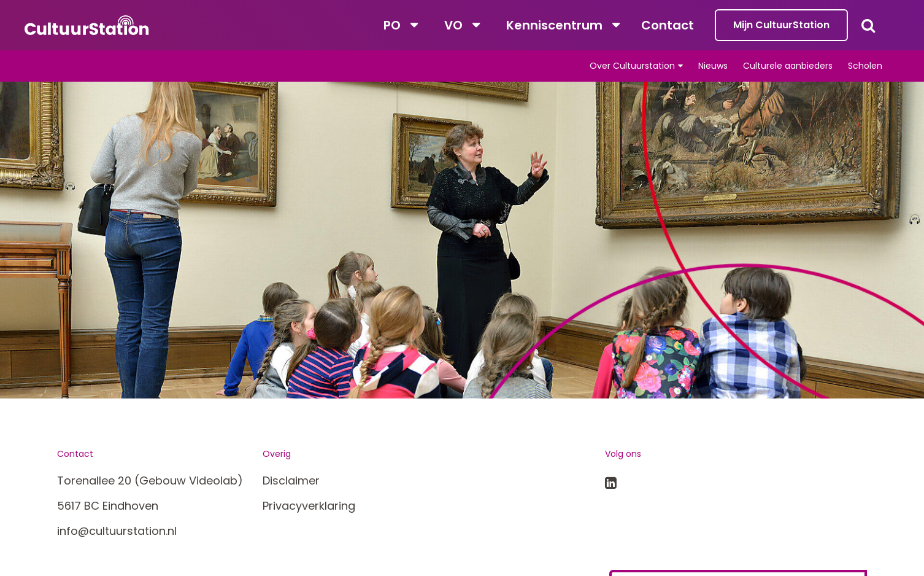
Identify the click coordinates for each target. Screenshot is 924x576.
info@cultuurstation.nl (117, 531)
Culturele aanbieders (788, 66)
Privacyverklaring (309, 506)
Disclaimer (291, 481)
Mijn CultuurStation (781, 25)
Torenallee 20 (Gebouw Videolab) (150, 481)
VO (453, 25)
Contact (668, 25)
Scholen (865, 66)
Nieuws (713, 66)
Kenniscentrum (554, 25)
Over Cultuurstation (632, 66)
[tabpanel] (462, 240)
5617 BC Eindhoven (108, 506)
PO (392, 25)
